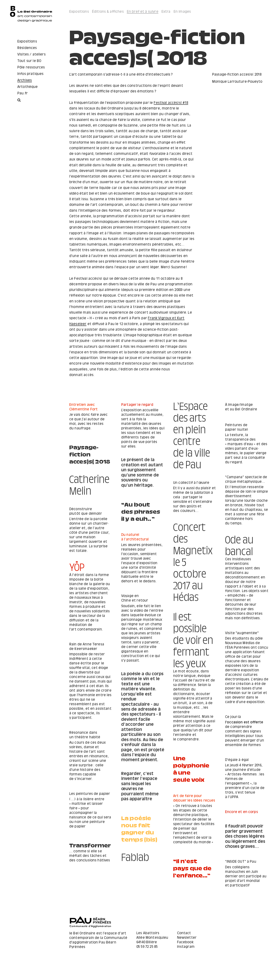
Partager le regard (137, 405)
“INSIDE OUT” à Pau (189, 873)
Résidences (27, 48)
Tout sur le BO (29, 61)
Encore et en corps (86, 824)
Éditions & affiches (108, 12)
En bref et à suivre (143, 12)
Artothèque (28, 87)
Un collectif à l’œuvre (139, 495)
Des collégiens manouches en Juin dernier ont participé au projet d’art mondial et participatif (194, 888)
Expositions (27, 42)
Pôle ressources (31, 68)
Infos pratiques (30, 74)
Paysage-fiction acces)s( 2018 (90, 453)
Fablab (135, 863)
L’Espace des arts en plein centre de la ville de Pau (192, 433)
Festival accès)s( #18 (171, 103)
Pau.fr (23, 93)
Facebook (185, 954)
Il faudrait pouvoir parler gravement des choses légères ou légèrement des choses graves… (89, 848)
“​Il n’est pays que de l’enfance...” (89, 883)
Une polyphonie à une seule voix (139, 782)
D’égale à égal (81, 771)
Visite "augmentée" (86, 644)
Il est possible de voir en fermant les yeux (193, 658)
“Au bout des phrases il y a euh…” (193, 516)
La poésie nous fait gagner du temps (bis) (191, 845)
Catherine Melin (89, 482)
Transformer (246, 851)
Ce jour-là (77, 728)
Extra (166, 12)
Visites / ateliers (31, 55)
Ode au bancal (187, 545)
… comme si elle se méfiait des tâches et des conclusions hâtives (245, 863)
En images (182, 12)
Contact (184, 945)
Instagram (186, 959)
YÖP (77, 564)
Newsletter (187, 949)
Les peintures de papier (245, 801)
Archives (25, 80)
